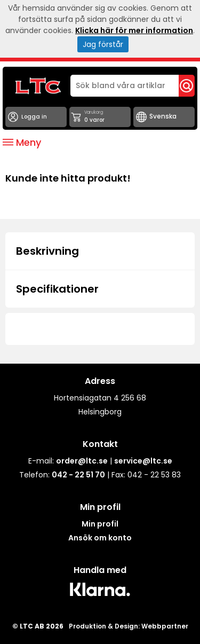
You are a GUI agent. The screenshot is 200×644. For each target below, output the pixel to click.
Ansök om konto (100, 538)
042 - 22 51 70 (78, 475)
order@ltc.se (82, 461)
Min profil (100, 524)
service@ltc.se (143, 461)
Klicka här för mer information (134, 30)
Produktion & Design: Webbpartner (129, 626)
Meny (22, 142)
